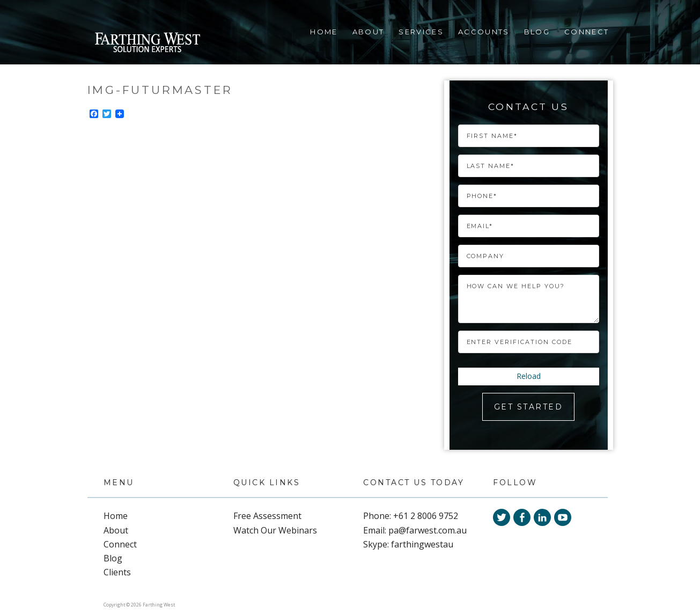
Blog (537, 32)
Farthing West (147, 44)
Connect (587, 32)
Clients (117, 572)
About (369, 32)
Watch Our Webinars (275, 530)
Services (421, 32)
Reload (529, 376)
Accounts (484, 32)
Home (324, 32)
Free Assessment (267, 516)
